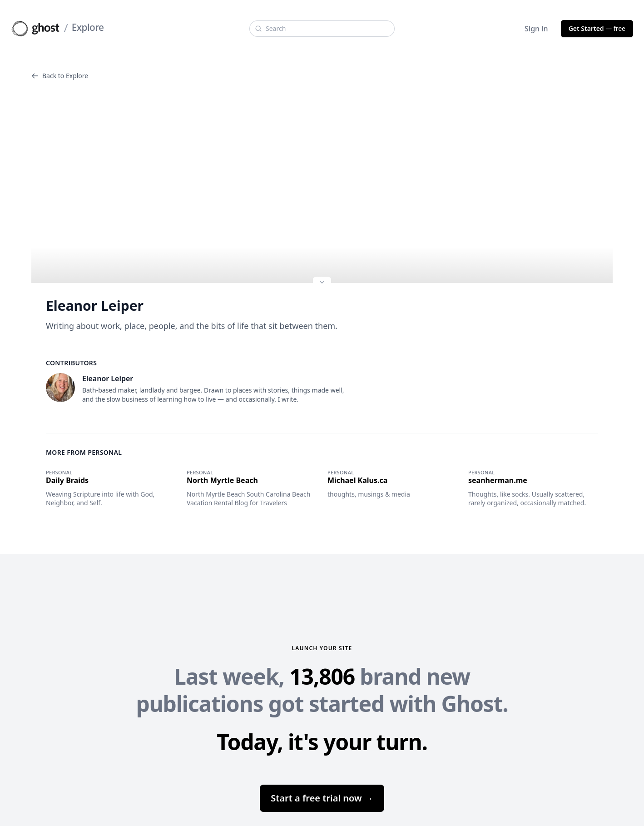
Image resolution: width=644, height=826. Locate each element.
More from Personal (84, 452)
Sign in (536, 29)
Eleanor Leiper (95, 306)
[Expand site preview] (322, 283)
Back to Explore (60, 76)
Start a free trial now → (322, 798)
